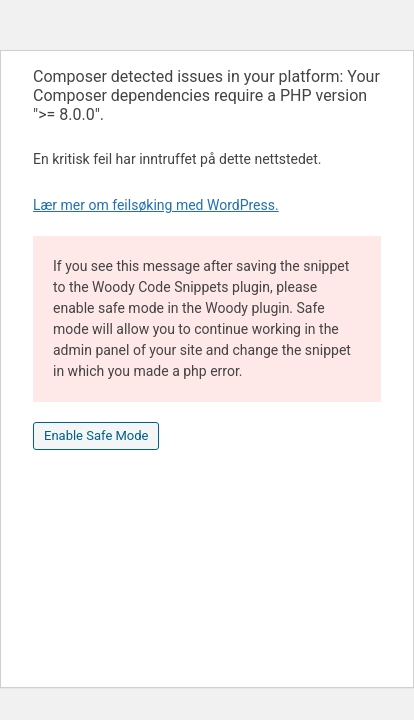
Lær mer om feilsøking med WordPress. (156, 205)
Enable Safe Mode (96, 435)
